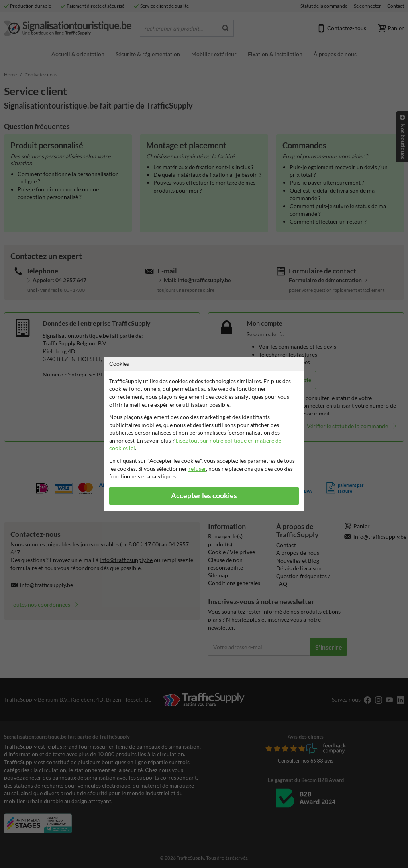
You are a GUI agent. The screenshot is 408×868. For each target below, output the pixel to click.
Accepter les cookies (204, 496)
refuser (197, 469)
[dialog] (204, 434)
